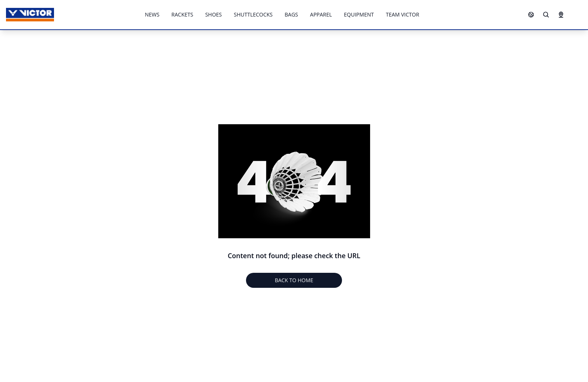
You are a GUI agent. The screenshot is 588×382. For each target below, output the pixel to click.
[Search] (546, 15)
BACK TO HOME (294, 280)
